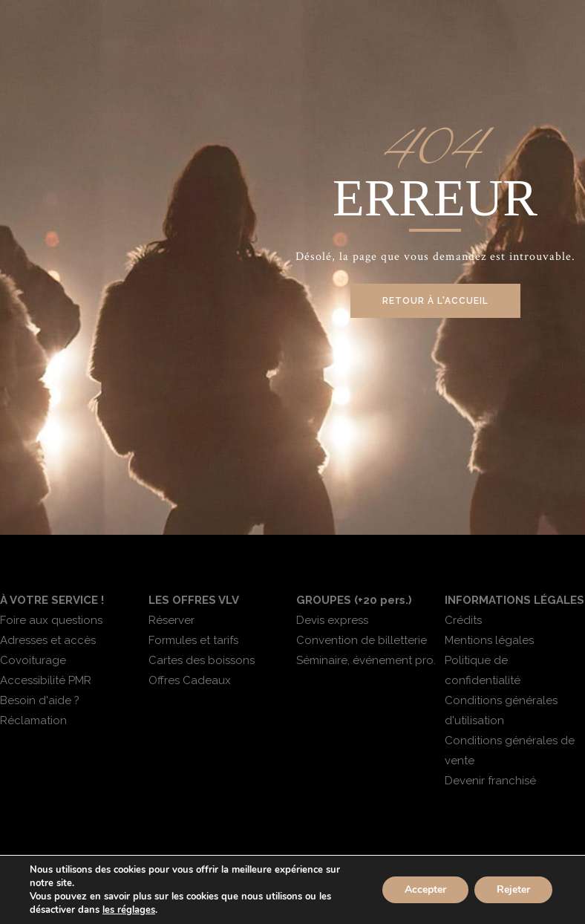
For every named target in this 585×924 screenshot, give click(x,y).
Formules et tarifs (193, 640)
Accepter (425, 889)
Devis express (332, 620)
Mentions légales (489, 640)
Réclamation (33, 720)
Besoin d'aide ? (40, 700)
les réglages (129, 910)
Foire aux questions (51, 620)
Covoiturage (33, 660)
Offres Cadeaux (190, 680)
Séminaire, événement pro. (366, 660)
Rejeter (513, 889)
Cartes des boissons (202, 660)
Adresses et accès (48, 640)
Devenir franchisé (490, 781)
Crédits (463, 620)
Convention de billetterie (362, 640)
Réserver (171, 620)
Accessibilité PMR (46, 680)
